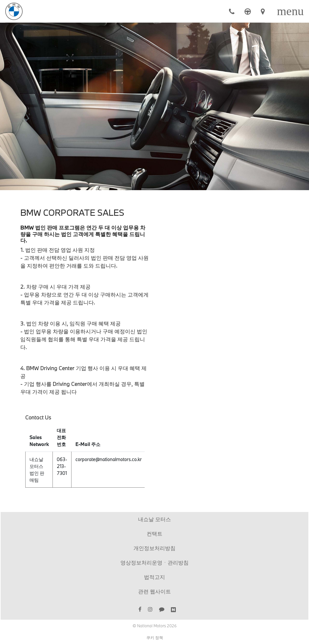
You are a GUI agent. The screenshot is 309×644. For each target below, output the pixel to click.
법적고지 (154, 577)
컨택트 (154, 533)
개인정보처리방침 (154, 548)
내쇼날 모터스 (154, 519)
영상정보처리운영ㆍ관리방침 (154, 562)
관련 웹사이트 (154, 591)
